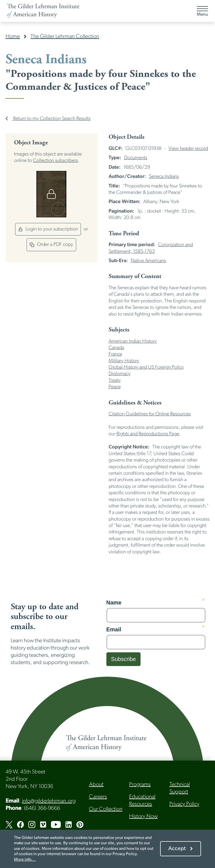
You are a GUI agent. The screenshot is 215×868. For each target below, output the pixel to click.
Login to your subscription (48, 229)
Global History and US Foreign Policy (146, 367)
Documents (136, 158)
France (115, 354)
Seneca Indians (164, 177)
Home (13, 37)
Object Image (31, 143)
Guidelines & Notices (135, 403)
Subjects (119, 330)
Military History (124, 361)
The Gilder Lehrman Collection (65, 37)
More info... (25, 860)
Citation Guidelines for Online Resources (150, 414)
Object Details (127, 137)
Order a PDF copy (51, 245)
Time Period (124, 234)
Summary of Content (135, 276)
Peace (115, 387)
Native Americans (148, 261)
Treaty (115, 381)
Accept (177, 849)
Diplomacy (120, 374)
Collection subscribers (55, 161)
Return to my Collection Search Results (48, 119)
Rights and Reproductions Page (148, 434)
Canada (116, 348)
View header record (188, 149)
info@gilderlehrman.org (49, 801)
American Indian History (133, 341)
